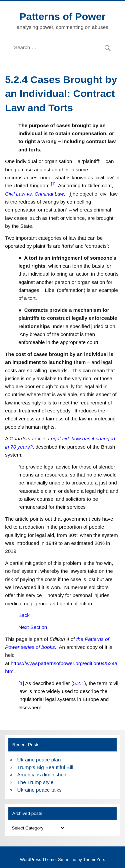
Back (24, 615)
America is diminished (42, 775)
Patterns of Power (62, 16)
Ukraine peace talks (39, 790)
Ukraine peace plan (39, 760)
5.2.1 (79, 683)
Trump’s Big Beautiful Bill (45, 767)
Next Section (33, 627)
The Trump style (35, 782)
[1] (21, 683)
